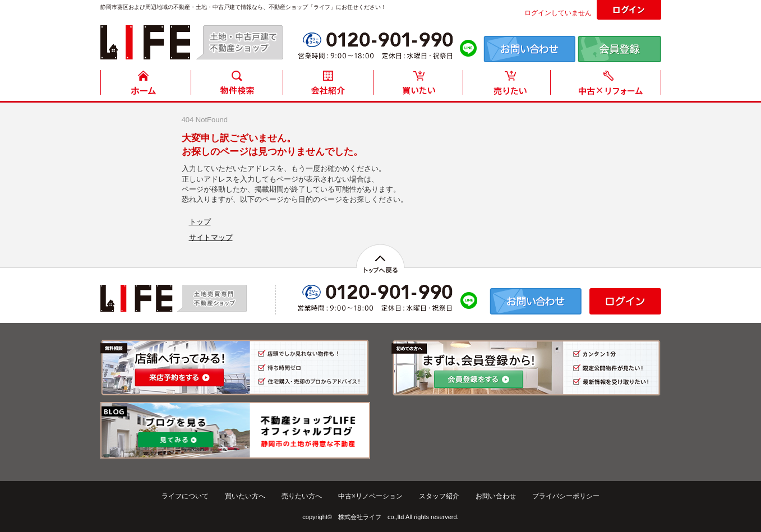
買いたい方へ (245, 496)
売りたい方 (509, 85)
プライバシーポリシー (566, 496)
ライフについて (185, 496)
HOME (146, 85)
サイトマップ (211, 237)
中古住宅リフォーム (608, 85)
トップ (200, 222)
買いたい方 (418, 85)
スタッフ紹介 (439, 496)
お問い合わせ (496, 496)
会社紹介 (328, 85)
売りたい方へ (302, 496)
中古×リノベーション (370, 496)
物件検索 (237, 85)
